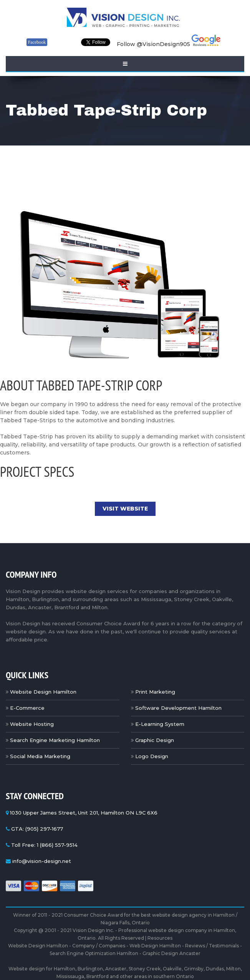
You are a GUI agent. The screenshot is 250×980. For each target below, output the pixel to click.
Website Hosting (32, 724)
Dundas (215, 969)
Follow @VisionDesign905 (153, 44)
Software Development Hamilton (178, 708)
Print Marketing (155, 692)
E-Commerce (27, 708)
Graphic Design (155, 740)
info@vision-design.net (42, 861)
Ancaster (116, 969)
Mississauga (70, 976)
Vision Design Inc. (93, 930)
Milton (233, 969)
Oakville (172, 969)
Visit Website (125, 509)
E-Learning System (160, 724)
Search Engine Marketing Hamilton (55, 740)
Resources (160, 938)
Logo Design (152, 756)
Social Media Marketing (40, 756)
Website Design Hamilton (43, 692)
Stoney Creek (145, 969)
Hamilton (65, 969)
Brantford (98, 976)
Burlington (90, 969)
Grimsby (194, 969)
